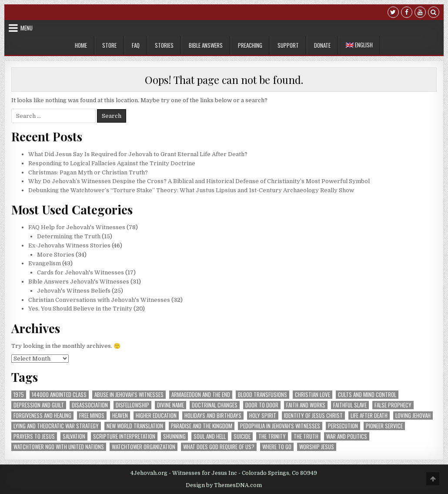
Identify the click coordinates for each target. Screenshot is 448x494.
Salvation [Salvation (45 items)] (74, 436)
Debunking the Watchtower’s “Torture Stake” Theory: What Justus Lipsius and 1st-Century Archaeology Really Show (191, 190)
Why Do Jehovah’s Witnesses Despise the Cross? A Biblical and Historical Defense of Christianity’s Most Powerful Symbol (199, 181)
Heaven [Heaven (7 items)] (120, 416)
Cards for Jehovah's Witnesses (80, 272)
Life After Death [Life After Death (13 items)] (369, 416)
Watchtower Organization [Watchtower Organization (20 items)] (144, 447)
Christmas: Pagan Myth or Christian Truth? (88, 172)
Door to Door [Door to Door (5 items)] (262, 405)
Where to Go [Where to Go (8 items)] (277, 447)
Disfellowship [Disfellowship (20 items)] (132, 405)
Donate (322, 45)
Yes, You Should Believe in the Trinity (80, 309)
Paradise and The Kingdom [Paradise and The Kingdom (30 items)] (202, 426)
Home (81, 45)
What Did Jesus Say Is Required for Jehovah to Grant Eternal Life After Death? (138, 154)
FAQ (136, 45)
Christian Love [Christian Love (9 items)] (313, 395)
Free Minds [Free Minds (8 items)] (92, 416)
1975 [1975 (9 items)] (19, 395)
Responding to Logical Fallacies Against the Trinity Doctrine (112, 163)
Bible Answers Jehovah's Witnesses (79, 282)
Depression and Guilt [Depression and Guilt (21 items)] (39, 405)
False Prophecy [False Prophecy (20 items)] (393, 405)
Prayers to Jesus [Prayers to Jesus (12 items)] (34, 436)
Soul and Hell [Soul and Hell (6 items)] (210, 436)
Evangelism (45, 263)
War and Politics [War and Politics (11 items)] (347, 436)
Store (109, 45)
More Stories (56, 255)
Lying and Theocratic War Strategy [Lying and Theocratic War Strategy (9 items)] (56, 426)
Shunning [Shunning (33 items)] (174, 436)
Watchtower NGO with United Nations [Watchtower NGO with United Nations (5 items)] (59, 447)
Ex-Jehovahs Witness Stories (69, 245)
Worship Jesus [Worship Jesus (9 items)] (317, 447)
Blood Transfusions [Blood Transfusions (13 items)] (262, 395)
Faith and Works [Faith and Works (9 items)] (306, 405)
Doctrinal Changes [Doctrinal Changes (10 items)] (215, 405)
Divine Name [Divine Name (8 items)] (171, 405)
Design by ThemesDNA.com (224, 485)
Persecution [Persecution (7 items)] (343, 426)
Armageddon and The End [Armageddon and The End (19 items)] (201, 395)
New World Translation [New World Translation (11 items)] (135, 426)
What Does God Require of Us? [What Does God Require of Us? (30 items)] (219, 447)
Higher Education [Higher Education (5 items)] (156, 416)
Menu (27, 28)
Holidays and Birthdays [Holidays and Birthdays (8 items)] (213, 416)
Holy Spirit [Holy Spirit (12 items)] (263, 416)
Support (288, 45)
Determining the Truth (69, 236)
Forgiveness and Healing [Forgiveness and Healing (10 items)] (42, 416)
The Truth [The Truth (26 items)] (306, 436)
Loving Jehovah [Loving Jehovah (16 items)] (413, 416)
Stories (164, 45)
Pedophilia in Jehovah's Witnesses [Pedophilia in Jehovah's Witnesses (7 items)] (280, 426)
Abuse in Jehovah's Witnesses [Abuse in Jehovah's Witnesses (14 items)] (129, 395)
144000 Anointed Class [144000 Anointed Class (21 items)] (59, 395)
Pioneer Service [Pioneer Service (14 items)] (384, 426)
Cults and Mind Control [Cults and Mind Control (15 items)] (367, 395)
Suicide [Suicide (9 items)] (242, 436)
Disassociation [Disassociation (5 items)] (90, 405)
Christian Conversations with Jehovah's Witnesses (99, 300)
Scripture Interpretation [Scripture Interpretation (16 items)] (124, 436)
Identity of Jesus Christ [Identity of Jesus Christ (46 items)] (313, 416)
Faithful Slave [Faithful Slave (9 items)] (350, 405)
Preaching (250, 45)
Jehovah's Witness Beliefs (74, 291)
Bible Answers (206, 45)
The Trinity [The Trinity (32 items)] (272, 436)
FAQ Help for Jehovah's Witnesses (77, 227)
